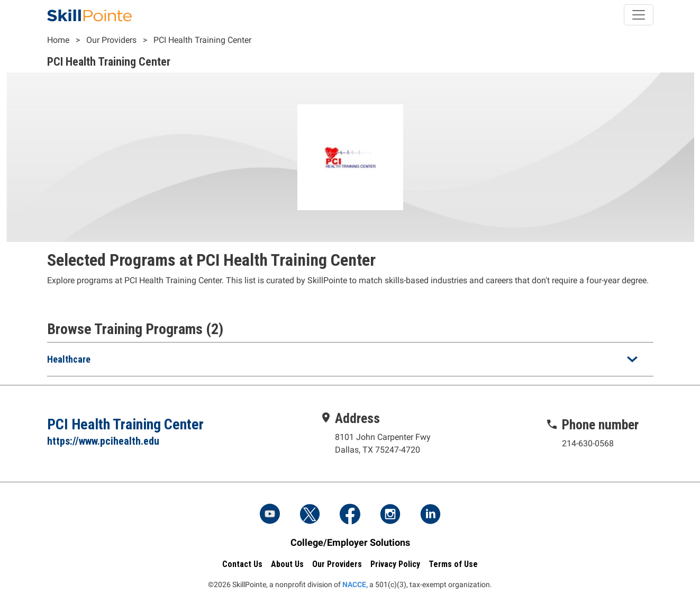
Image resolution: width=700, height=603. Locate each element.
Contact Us (242, 564)
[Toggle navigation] (639, 15)
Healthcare (69, 359)
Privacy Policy (395, 564)
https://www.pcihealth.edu (103, 441)
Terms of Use (453, 564)
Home (58, 40)
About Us (287, 564)
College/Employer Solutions (350, 542)
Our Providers (111, 40)
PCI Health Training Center (202, 40)
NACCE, (355, 584)
